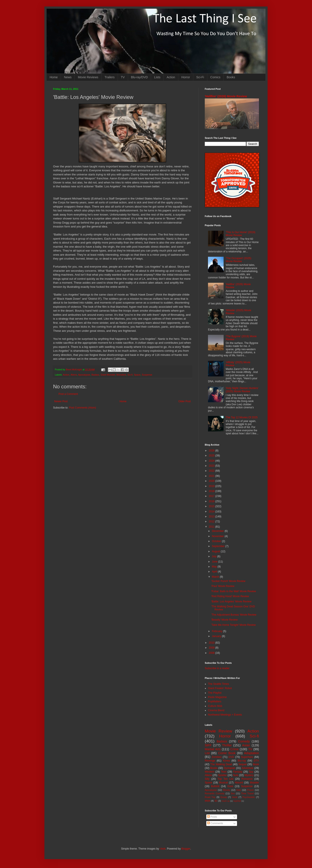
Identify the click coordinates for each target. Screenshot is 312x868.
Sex (233, 793)
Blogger (186, 849)
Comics (215, 77)
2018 (212, 491)
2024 (212, 461)
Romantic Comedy (215, 793)
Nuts (236, 775)
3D (216, 801)
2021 (212, 476)
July (215, 556)
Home (54, 77)
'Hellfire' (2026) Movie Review (226, 96)
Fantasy (238, 772)
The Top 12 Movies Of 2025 (242, 417)
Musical (223, 783)
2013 (212, 517)
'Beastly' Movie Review (224, 620)
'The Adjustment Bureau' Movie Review (234, 615)
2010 (212, 643)
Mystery (249, 775)
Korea (226, 761)
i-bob (163, 849)
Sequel (242, 764)
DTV (256, 761)
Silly (207, 779)
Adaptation (251, 753)
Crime (234, 749)
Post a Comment (68, 394)
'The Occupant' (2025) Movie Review (239, 260)
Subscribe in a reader (217, 668)
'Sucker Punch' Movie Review (228, 581)
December (218, 531)
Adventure (248, 768)
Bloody (227, 790)
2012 (212, 521)
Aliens (74, 375)
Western (210, 772)
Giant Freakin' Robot (220, 688)
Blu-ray (242, 761)
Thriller (227, 745)
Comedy (244, 741)
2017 (212, 496)
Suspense (147, 375)
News (68, 77)
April (215, 572)
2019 (212, 486)
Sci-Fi (200, 77)
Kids (239, 790)
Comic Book (227, 753)
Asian (246, 745)
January (217, 636)
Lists (157, 77)
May (215, 567)
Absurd (239, 783)
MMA (207, 801)
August (216, 551)
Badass (95, 375)
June (215, 562)
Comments (215, 823)
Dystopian (230, 768)
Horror (186, 77)
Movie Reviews (88, 77)
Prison (251, 790)
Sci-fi (130, 375)
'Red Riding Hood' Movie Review (230, 596)
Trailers (110, 77)
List (207, 753)
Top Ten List (225, 779)
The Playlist (215, 693)
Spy (251, 772)
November (218, 536)
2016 (212, 501)
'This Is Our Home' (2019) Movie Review (241, 234)
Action (171, 77)
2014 (212, 512)
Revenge (210, 761)
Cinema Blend (216, 710)
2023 (212, 466)
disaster (254, 783)
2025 (212, 456)
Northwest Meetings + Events (225, 715)
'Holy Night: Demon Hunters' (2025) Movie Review (242, 390)
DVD (231, 757)
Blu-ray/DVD (140, 77)
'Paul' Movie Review (223, 586)
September (219, 546)
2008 (212, 653)
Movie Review (219, 731)
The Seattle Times (219, 684)
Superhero (247, 757)
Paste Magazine (217, 697)
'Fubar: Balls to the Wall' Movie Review (234, 591)
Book (256, 764)
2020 (212, 481)
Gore (230, 786)
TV (123, 77)
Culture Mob (215, 706)
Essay (224, 797)
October (217, 541)
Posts (212, 817)
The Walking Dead (221, 764)
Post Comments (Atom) (82, 408)
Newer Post (61, 401)
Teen (224, 772)
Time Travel (247, 793)
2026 (212, 451)
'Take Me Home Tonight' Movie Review (233, 625)
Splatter (222, 775)
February (217, 631)
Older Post (184, 401)
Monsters (121, 375)
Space (137, 375)
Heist (235, 797)
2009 (212, 648)
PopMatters (215, 701)
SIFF (208, 745)
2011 (212, 527)
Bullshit (215, 786)
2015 (212, 506)
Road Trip (210, 797)
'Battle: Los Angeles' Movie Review (231, 602)
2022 (212, 471)
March (216, 577)
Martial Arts (213, 749)
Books (231, 77)
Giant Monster (108, 375)
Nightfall (237, 801)
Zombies (217, 757)
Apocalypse (84, 375)
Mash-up (225, 801)
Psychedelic (249, 797)
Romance (247, 779)
